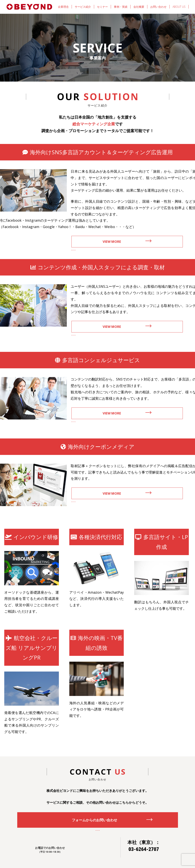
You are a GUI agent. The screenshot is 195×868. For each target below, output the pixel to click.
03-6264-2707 (144, 849)
